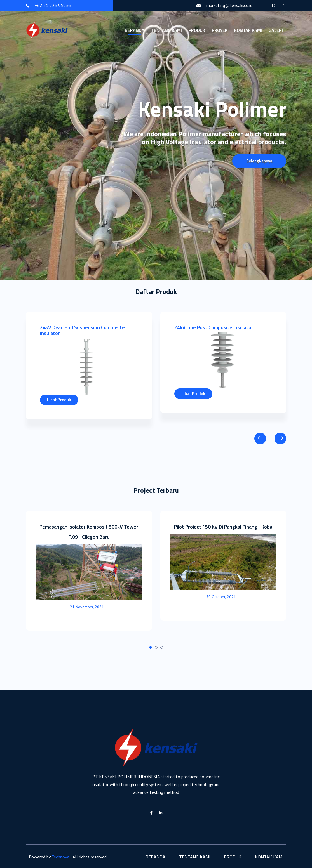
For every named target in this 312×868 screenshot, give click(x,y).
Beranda (135, 30)
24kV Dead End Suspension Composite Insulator (82, 330)
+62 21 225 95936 (48, 5)
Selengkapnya (259, 161)
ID (274, 6)
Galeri (276, 30)
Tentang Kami (166, 30)
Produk (197, 30)
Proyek (220, 30)
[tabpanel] (89, 571)
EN (283, 6)
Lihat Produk (59, 400)
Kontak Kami (248, 30)
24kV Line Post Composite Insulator (214, 327)
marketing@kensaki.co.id (224, 5)
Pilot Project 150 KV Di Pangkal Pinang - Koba (223, 527)
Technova (60, 857)
